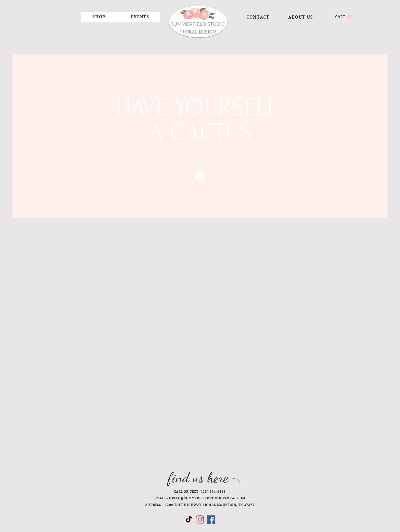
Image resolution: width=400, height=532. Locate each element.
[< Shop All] (95, 61)
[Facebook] (211, 520)
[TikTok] (189, 520)
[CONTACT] (258, 17)
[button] (99, 17)
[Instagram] (200, 520)
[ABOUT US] (301, 17)
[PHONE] (214, 491)
